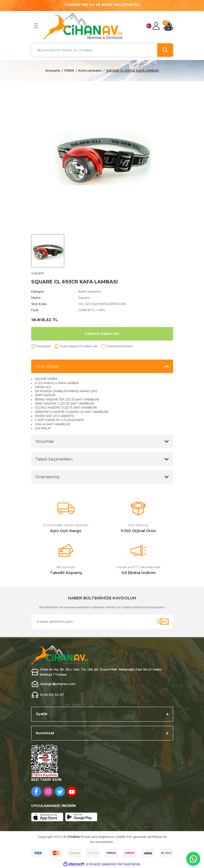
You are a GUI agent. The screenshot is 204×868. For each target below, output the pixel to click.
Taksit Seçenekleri (54, 459)
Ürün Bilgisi (47, 366)
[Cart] (168, 26)
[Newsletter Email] (102, 622)
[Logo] (83, 26)
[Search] (102, 50)
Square (84, 298)
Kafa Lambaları (90, 291)
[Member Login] (156, 26)
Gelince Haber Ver (102, 334)
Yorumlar (45, 441)
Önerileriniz (47, 477)
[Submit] (163, 622)
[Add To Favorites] (117, 346)
